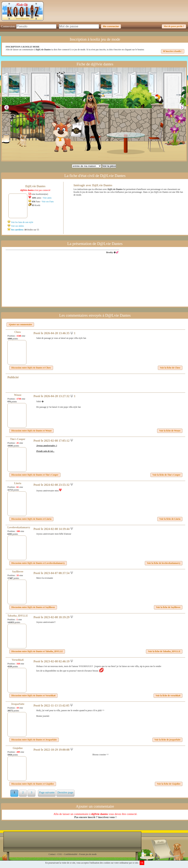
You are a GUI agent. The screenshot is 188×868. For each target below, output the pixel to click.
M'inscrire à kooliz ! (173, 51)
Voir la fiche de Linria (170, 519)
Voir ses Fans (48, 202)
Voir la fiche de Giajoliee (169, 784)
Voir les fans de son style (22, 222)
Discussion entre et (31, 368)
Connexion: (8, 26)
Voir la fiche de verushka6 (168, 696)
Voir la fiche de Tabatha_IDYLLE (164, 651)
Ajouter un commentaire (20, 324)
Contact (52, 854)
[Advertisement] (119, 14)
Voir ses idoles (17, 226)
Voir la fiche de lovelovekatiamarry (164, 563)
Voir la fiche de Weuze (170, 431)
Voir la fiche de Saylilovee (168, 607)
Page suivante (47, 792)
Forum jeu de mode (88, 854)
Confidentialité (71, 854)
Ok (142, 863)
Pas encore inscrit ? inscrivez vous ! (95, 817)
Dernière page (65, 792)
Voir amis (47, 198)
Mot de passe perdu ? (174, 26)
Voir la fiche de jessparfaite (167, 740)
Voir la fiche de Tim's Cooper (166, 475)
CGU (60, 854)
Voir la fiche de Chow (170, 368)
